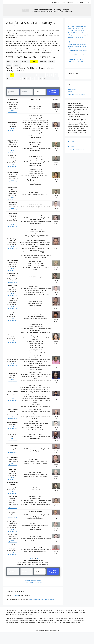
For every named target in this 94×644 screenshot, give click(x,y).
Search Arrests (52, 92)
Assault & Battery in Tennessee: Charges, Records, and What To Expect (77, 46)
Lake (9, 62)
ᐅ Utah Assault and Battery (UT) (34, 582)
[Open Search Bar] (89, 2)
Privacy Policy (71, 146)
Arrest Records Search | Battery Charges (51, 10)
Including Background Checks (76, 94)
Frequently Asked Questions (76, 149)
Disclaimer (71, 144)
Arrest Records (34, 579)
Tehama (17, 65)
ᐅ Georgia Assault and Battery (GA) (34, 581)
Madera (16, 62)
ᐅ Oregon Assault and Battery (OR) (78, 35)
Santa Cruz (43, 62)
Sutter (9, 65)
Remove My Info (81, 2)
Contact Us (71, 141)
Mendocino (25, 62)
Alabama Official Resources (76, 37)
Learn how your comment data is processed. (42, 599)
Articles (70, 92)
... (29, 559)
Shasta (51, 62)
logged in (16, 596)
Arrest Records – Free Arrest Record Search (63, 2)
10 (39, 559)
